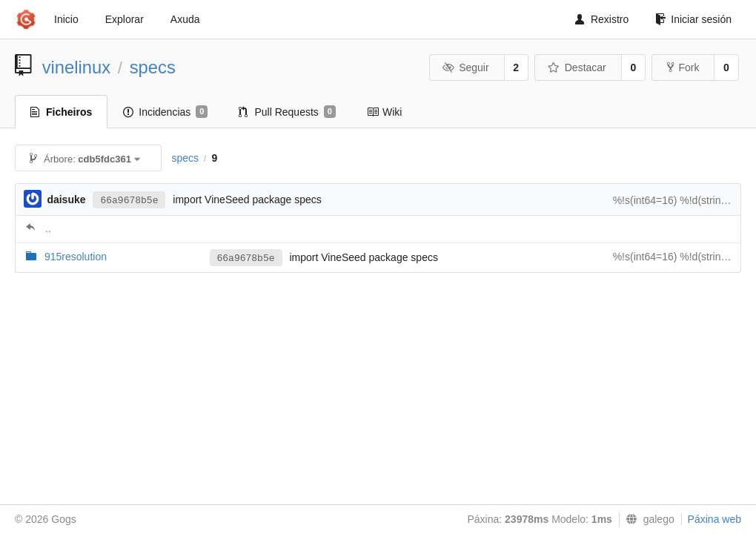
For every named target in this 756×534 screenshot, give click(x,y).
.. (48, 228)
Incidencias (165, 112)
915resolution (76, 257)
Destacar (577, 67)
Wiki (384, 112)
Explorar (125, 19)
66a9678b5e (129, 201)
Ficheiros (61, 112)
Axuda (185, 19)
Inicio (66, 19)
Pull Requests (287, 112)
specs (153, 67)
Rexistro (602, 19)
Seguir (466, 67)
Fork (683, 67)
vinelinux (77, 67)
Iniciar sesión (693, 19)
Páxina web (714, 519)
